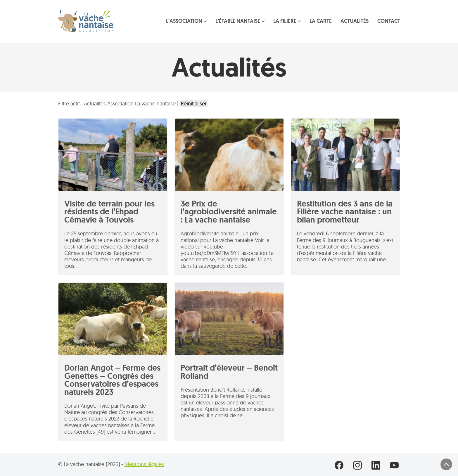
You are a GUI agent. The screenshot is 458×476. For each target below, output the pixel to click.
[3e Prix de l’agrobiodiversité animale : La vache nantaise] (229, 155)
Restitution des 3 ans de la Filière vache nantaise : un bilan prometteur (345, 212)
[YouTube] (394, 465)
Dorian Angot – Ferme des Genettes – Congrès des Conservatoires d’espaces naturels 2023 (112, 380)
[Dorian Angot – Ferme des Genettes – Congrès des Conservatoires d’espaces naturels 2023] (113, 319)
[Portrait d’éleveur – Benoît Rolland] (229, 319)
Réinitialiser (194, 104)
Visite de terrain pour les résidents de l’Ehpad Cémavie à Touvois (109, 212)
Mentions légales (144, 464)
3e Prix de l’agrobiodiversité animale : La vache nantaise (229, 212)
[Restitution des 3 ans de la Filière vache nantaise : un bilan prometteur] (345, 155)
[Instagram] (358, 465)
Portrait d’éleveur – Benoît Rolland (229, 372)
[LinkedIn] (376, 465)
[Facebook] (339, 465)
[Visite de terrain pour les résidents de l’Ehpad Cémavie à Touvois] (113, 155)
